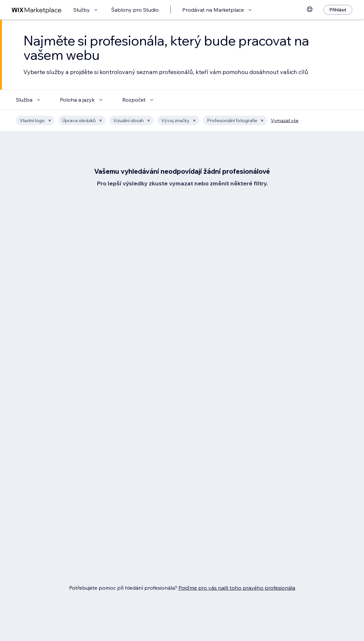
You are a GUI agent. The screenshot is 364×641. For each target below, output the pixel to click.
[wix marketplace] (37, 10)
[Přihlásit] (338, 10)
